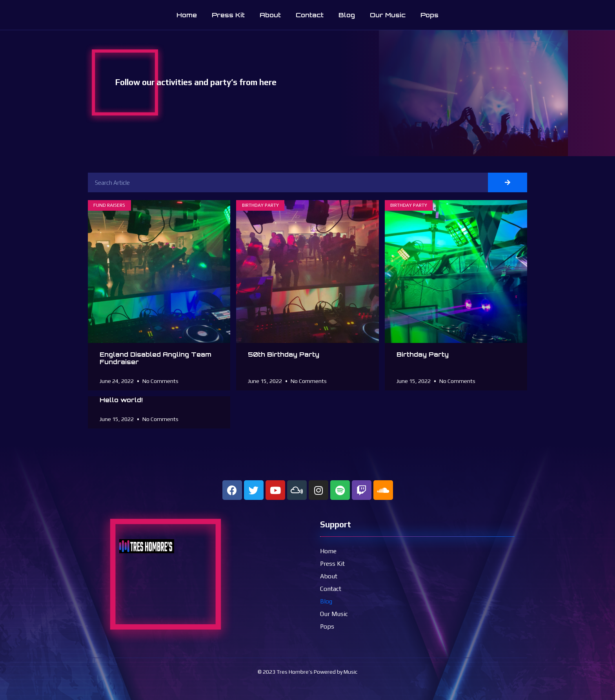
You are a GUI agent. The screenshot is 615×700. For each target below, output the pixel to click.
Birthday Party (423, 354)
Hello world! (121, 400)
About (270, 15)
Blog (347, 15)
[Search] (508, 182)
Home (187, 15)
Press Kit (228, 15)
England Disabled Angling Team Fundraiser (156, 358)
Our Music (388, 15)
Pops (429, 15)
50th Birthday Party (284, 354)
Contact (310, 15)
